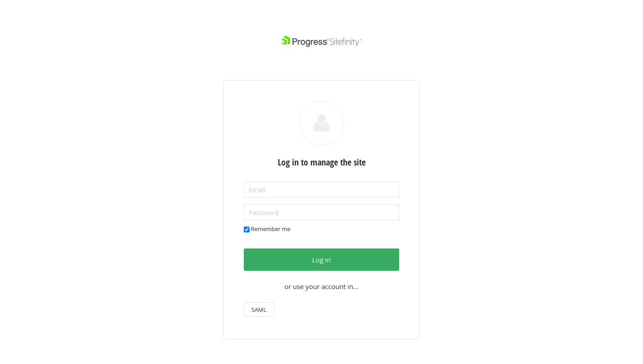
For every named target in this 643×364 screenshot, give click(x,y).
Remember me (271, 229)
